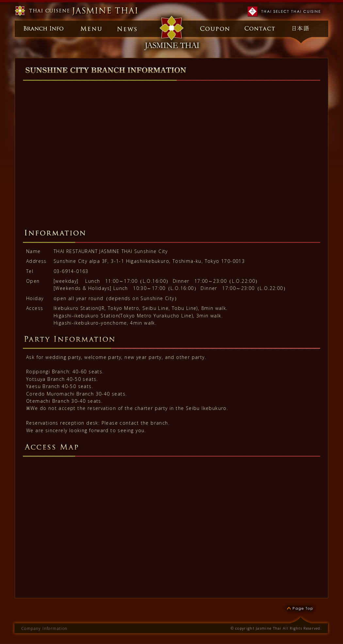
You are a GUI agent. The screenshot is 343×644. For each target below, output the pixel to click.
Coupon (216, 29)
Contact (259, 29)
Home (171, 29)
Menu (88, 29)
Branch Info (41, 29)
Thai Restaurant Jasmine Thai (78, 11)
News (128, 29)
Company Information (44, 628)
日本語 (303, 29)
